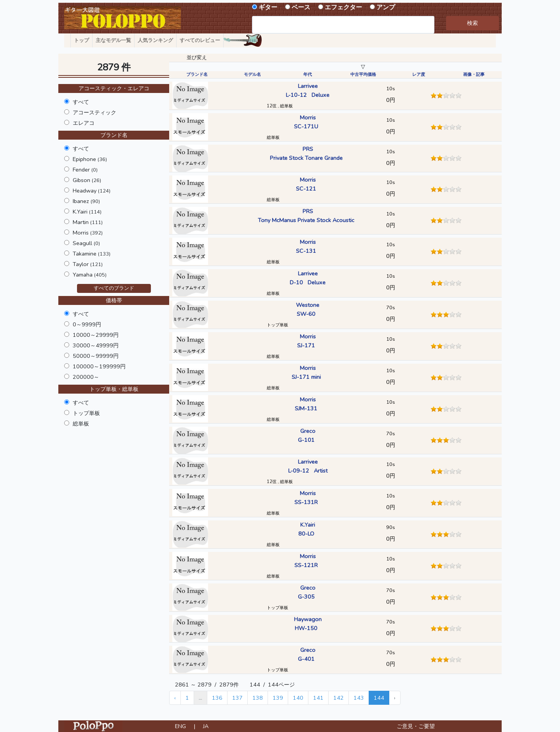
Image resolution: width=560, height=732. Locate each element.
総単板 (81, 424)
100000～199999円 (99, 366)
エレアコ (84, 123)
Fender (85, 170)
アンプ (386, 7)
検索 (472, 23)
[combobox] (343, 25)
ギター (268, 7)
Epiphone (90, 159)
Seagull (86, 243)
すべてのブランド (114, 288)
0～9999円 (87, 324)
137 (237, 698)
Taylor (88, 264)
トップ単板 (86, 413)
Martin (88, 222)
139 (278, 698)
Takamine (92, 254)
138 (258, 698)
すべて (81, 102)
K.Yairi (87, 212)
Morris (88, 233)
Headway (92, 191)
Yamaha (90, 275)
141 (318, 698)
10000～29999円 (96, 335)
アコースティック (94, 112)
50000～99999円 (96, 356)
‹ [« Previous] (175, 698)
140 (298, 698)
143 (359, 698)
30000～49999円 (96, 345)
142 (339, 698)
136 (217, 698)
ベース (301, 7)
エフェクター (343, 7)
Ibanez (86, 201)
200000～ (86, 377)
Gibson (87, 180)
